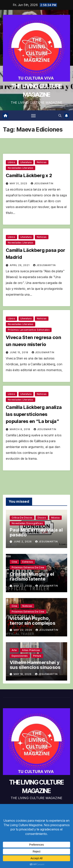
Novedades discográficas (27, 523)
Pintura (37, 656)
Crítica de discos (22, 518)
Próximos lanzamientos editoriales (29, 330)
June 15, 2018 (19, 352)
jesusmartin (42, 183)
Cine (14, 562)
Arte (14, 650)
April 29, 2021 (20, 265)
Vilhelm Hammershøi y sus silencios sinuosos (35, 665)
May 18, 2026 (23, 674)
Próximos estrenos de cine (28, 567)
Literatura (26, 162)
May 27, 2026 (23, 586)
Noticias (42, 162)
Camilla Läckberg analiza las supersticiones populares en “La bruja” (34, 414)
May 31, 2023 (19, 183)
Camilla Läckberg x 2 (29, 175)
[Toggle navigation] (33, 116)
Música (55, 518)
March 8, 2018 (20, 429)
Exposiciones (20, 656)
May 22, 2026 (23, 630)
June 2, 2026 (23, 542)
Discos (42, 518)
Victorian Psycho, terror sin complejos (33, 621)
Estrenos (28, 562)
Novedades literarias (21, 168)
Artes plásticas (31, 650)
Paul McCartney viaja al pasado (36, 532)
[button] (60, 116)
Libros (11, 162)
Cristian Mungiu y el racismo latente (32, 576)
